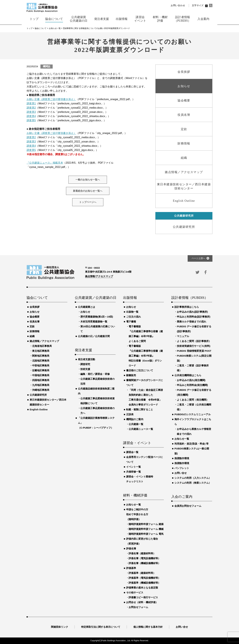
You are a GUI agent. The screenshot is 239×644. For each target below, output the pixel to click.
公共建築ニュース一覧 (141, 429)
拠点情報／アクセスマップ (44, 341)
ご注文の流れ (134, 317)
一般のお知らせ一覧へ (88, 180)
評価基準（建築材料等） (142, 573)
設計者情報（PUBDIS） (190, 298)
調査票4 (31, 116)
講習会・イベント (137, 443)
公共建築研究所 (38, 395)
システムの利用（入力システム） (193, 478)
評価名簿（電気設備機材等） (145, 558)
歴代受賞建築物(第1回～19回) (97, 317)
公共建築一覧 (136, 424)
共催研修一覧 (134, 472)
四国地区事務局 (41, 380)
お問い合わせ (178, 5)
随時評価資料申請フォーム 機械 (146, 529)
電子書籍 (131, 322)
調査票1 (31, 103)
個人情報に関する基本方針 (148, 627)
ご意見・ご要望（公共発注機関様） (194, 407)
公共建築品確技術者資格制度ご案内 (96, 391)
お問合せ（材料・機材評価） (142, 602)
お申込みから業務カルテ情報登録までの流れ (194, 431)
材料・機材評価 (135, 495)
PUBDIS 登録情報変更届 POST (194, 351)
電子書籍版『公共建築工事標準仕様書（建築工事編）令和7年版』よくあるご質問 (146, 334)
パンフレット (182, 468)
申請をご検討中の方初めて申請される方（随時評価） (137, 514)
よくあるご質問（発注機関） (193, 400)
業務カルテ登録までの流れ (192, 322)
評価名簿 (131, 548)
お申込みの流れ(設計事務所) (192, 312)
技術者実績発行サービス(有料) (194, 346)
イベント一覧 (134, 467)
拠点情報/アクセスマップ (99, 276)
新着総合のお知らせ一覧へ (88, 191)
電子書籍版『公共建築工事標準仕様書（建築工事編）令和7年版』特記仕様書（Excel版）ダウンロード (146, 356)
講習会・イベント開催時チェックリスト (140, 479)
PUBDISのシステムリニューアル (193, 414)
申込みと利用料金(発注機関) (192, 385)
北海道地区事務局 (42, 346)
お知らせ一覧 (134, 505)
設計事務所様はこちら (187, 307)
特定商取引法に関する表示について (101, 627)
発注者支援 (83, 350)
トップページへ (88, 202)
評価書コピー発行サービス (143, 597)
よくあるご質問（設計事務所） (194, 341)
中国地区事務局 (41, 375)
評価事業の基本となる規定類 (142, 588)
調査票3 (31, 112)
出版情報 (130, 298)
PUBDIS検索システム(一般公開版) (192, 451)
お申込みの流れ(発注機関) (191, 380)
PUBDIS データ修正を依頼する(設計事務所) (194, 329)
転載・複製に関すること (140, 409)
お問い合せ (181, 473)
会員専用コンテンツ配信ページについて (145, 459)
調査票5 (31, 120)
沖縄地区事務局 (41, 390)
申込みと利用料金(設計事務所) (194, 317)
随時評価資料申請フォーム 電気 (146, 534)
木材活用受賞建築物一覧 (94, 322)
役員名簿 (35, 322)
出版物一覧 (132, 312)
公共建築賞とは (86, 307)
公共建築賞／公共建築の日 (95, 298)
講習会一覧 (132, 452)
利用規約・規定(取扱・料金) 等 (191, 444)
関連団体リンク (60, 627)
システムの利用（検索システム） (193, 483)
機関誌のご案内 (135, 419)
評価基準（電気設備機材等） (145, 578)
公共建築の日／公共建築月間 (94, 336)
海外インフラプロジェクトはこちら (193, 422)
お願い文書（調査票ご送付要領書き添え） (51, 99)
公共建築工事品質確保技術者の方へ (97, 411)
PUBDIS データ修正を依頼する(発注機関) (194, 392)
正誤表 (130, 414)
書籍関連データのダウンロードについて (145, 383)
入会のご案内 (182, 497)
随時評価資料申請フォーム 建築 (146, 524)
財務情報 (35, 331)
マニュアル (183, 336)
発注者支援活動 (86, 359)
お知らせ (35, 312)
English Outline (39, 409)
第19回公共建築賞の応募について (98, 329)
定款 (32, 326)
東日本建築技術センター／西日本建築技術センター (48, 402)
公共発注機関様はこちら (188, 375)
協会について (37, 298)
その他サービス (135, 592)
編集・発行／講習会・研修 (95, 374)
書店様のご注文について (140, 370)
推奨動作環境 (182, 458)
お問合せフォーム (138, 607)
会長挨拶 (35, 307)
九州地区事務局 (41, 385)
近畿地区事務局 (41, 370)
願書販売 (131, 375)
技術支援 (85, 369)
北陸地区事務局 (41, 361)
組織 (32, 336)
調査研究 (85, 364)
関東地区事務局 (41, 356)
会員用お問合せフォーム (188, 506)
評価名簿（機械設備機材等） (145, 563)
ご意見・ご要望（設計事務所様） (193, 368)
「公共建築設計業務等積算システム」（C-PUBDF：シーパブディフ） (96, 423)
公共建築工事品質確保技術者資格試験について (97, 401)
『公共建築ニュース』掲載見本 (45, 163)
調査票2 (31, 108)
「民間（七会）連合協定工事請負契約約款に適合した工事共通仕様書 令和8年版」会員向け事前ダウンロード (146, 397)
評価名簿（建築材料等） (142, 553)
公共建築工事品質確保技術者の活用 (97, 381)
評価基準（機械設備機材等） (145, 583)
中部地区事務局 (41, 365)
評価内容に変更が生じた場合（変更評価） (142, 541)
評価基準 (131, 568)
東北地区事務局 (41, 351)
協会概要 (35, 317)
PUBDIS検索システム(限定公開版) (194, 358)
